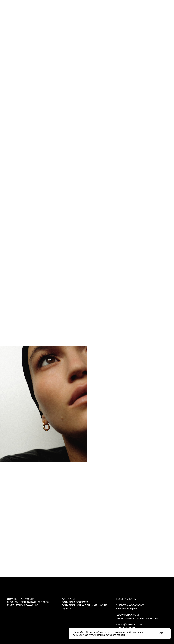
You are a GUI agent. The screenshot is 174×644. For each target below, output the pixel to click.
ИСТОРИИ (77, 29)
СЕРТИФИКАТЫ (59, 29)
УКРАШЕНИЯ (39, 29)
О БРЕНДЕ (120, 29)
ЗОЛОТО (92, 29)
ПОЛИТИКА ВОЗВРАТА (75, 602)
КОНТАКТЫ (136, 29)
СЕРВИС (105, 29)
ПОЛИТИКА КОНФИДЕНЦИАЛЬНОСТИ (84, 605)
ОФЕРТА (67, 609)
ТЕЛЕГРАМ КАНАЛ (127, 599)
